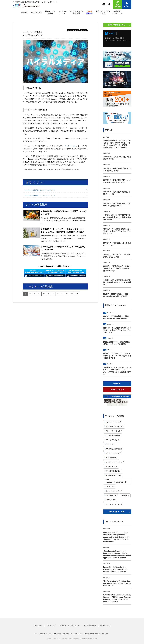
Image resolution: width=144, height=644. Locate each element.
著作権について (106, 625)
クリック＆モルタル (112, 440)
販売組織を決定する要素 (114, 449)
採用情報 (117, 384)
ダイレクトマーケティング (115, 462)
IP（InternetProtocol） (114, 475)
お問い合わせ (75, 625)
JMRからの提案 (36, 12)
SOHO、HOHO (111, 500)
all (77, 294)
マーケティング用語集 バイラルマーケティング (40, 195)
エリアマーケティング (113, 453)
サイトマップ (51, 625)
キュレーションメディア (114, 491)
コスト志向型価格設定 (113, 435)
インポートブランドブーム (115, 426)
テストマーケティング (113, 422)
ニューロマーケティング (114, 504)
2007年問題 (125, 495)
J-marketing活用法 (117, 390)
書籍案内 (63, 625)
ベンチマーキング (112, 467)
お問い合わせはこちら (117, 25)
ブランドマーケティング (114, 431)
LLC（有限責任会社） (113, 471)
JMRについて (38, 625)
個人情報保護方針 (90, 625)
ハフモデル (109, 444)
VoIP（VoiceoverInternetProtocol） (116, 481)
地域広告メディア (112, 458)
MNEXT (24, 12)
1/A (72, 294)
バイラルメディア (112, 495)
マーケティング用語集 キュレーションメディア (40, 190)
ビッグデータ (110, 486)
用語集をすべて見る (117, 512)
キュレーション (71, 146)
